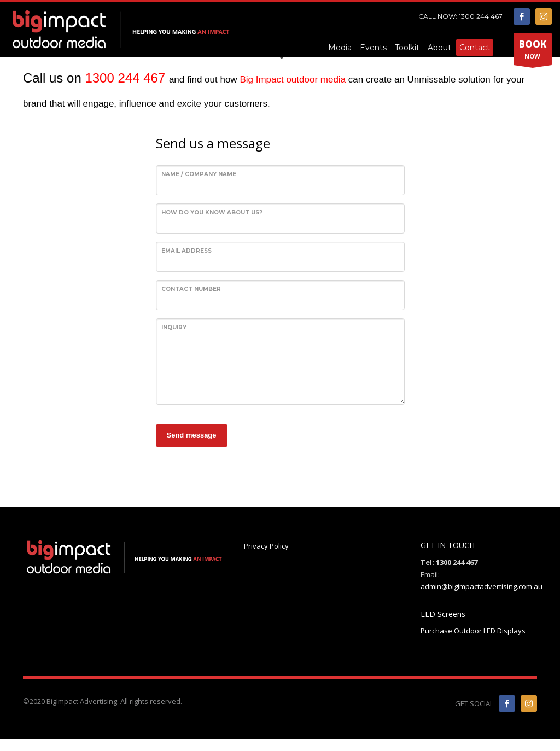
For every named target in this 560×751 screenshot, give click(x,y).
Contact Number (191, 289)
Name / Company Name (199, 174)
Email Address (186, 251)
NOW (533, 50)
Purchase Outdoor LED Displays (473, 631)
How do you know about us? (212, 213)
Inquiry (174, 327)
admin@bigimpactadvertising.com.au (482, 586)
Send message (192, 435)
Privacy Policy (266, 546)
